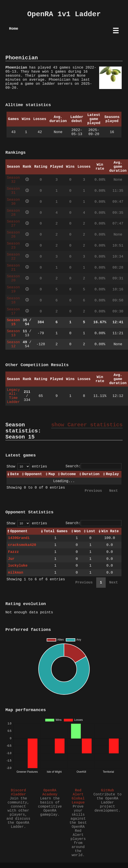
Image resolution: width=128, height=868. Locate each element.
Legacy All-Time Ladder (13, 396)
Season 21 (13, 268)
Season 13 (13, 333)
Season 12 (13, 344)
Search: (94, 466)
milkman (16, 573)
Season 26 (13, 235)
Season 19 (13, 289)
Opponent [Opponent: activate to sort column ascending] (33, 474)
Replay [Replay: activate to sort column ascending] (112, 474)
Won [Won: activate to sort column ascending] (77, 531)
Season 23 (13, 246)
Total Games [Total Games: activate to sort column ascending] (56, 531)
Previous (93, 491)
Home (14, 29)
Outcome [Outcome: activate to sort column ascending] (68, 474)
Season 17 (13, 312)
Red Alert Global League (78, 797)
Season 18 (13, 300)
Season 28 (13, 213)
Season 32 (13, 180)
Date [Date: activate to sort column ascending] (14, 474)
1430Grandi (19, 538)
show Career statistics (87, 425)
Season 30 (13, 202)
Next (114, 491)
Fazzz (14, 552)
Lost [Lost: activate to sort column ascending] (91, 531)
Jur (11, 559)
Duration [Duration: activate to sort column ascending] (91, 474)
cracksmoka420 (22, 545)
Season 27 (13, 224)
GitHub (107, 790)
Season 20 (13, 278)
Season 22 (13, 257)
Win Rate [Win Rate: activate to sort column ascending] (110, 531)
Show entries (27, 467)
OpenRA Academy (50, 792)
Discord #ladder (18, 792)
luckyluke (18, 566)
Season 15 (13, 322)
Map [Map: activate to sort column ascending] (52, 474)
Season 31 (13, 191)
